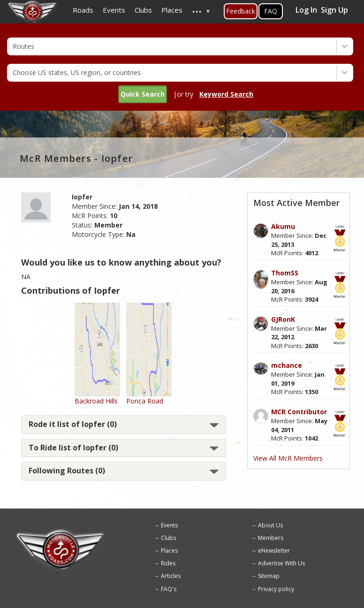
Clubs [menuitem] (143, 10)
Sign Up (334, 10)
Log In (306, 10)
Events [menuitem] (114, 10)
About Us (270, 525)
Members (271, 538)
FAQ (271, 11)
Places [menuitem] (172, 10)
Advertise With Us (281, 563)
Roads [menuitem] (83, 10)
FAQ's (169, 589)
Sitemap (269, 576)
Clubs (168, 538)
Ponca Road (145, 401)
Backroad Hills (96, 401)
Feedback (241, 11)
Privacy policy (276, 589)
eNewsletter (274, 551)
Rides (168, 563)
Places (169, 551)
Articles (171, 576)
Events (169, 525)
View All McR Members (288, 458)
